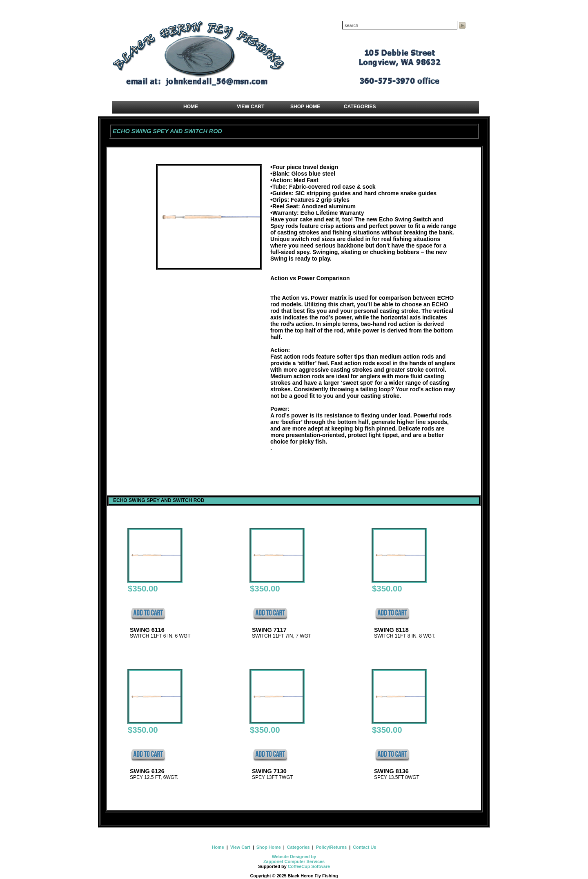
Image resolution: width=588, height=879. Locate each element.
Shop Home (269, 847)
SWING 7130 (269, 771)
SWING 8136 (391, 771)
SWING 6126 (147, 771)
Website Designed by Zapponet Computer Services (294, 859)
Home (219, 847)
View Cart (240, 847)
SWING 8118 (391, 630)
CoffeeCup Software (309, 866)
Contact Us (364, 847)
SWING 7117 (269, 630)
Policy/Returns (332, 847)
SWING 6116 (147, 630)
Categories (298, 847)
